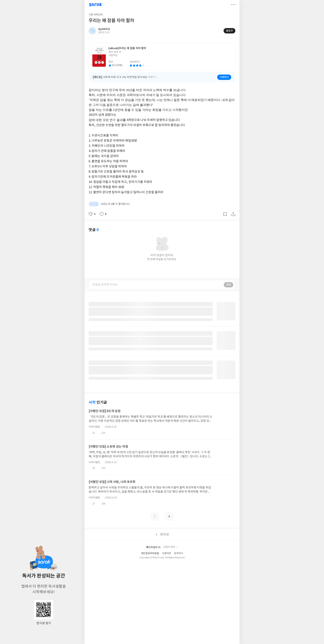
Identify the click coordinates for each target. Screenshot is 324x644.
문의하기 (179, 553)
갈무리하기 (225, 214)
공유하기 (233, 214)
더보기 (233, 5)
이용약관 (167, 553)
